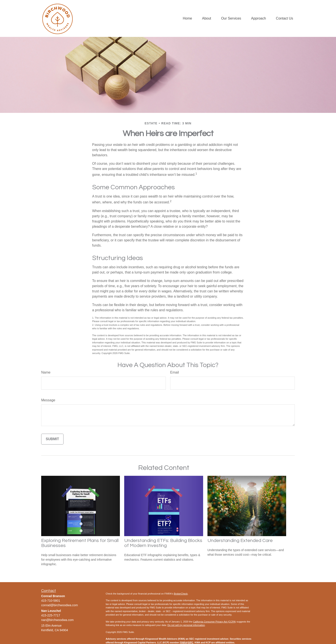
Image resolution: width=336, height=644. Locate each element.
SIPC (191, 642)
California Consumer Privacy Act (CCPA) (215, 622)
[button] (187, 19)
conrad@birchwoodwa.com (60, 605)
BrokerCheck (181, 594)
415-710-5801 (51, 601)
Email (175, 372)
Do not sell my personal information (186, 625)
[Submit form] (52, 439)
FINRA (183, 642)
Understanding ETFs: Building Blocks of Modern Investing (163, 543)
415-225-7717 (51, 615)
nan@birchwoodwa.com (57, 620)
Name (46, 372)
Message (48, 400)
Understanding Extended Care (240, 541)
